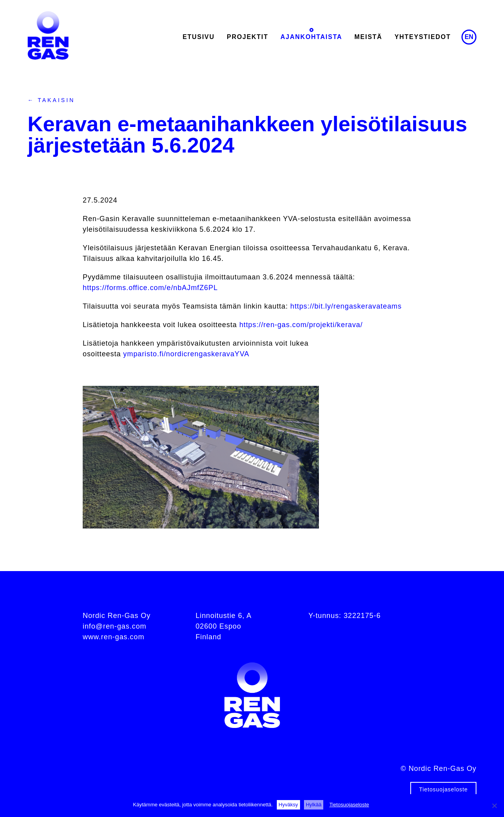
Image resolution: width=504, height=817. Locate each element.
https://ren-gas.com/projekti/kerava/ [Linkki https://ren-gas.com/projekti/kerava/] (301, 325)
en (469, 37)
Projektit (247, 37)
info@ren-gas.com (115, 626)
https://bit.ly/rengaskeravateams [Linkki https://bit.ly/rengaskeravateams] (346, 306)
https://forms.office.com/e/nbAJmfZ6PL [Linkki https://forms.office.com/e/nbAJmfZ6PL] (150, 288)
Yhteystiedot (423, 37)
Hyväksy (288, 805)
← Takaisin (51, 100)
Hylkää (314, 805)
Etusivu (199, 37)
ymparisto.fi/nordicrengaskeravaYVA (186, 354)
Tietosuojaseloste (443, 789)
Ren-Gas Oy (48, 35)
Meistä (368, 37)
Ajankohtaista (311, 37)
